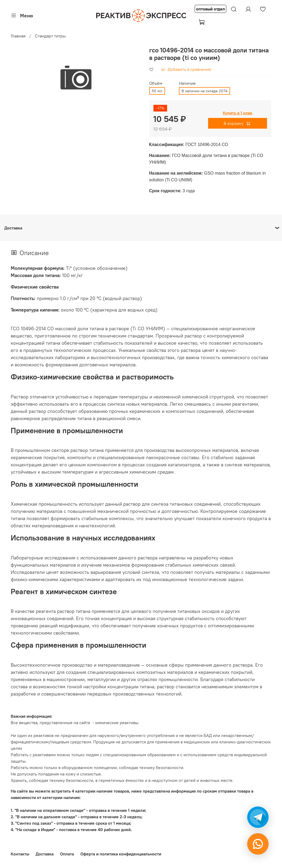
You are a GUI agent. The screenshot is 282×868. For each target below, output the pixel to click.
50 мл (157, 91)
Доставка (45, 854)
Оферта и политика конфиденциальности (121, 854)
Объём (156, 83)
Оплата (67, 854)
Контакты (20, 854)
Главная (18, 36)
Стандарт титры (50, 36)
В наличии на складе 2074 (204, 91)
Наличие (187, 83)
